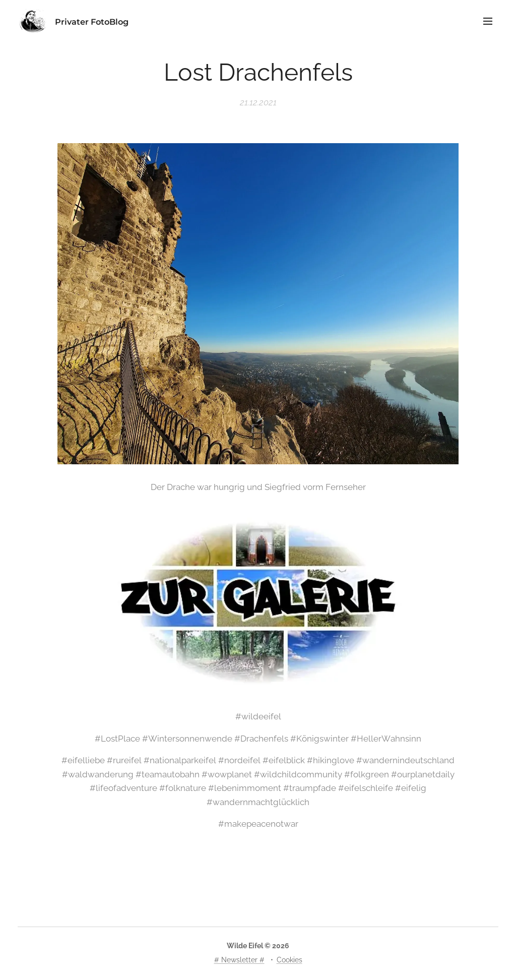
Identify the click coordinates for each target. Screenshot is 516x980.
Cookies (289, 960)
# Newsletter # (239, 960)
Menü (488, 21)
